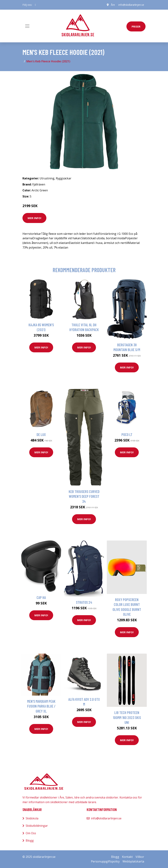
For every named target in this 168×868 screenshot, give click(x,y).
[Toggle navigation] (27, 26)
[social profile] (35, 5)
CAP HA (41, 597)
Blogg (30, 840)
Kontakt (127, 857)
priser (136, 26)
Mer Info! (34, 218)
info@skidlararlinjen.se (131, 5)
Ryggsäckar (64, 178)
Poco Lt (127, 434)
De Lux (41, 434)
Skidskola (32, 818)
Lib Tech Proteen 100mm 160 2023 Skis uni (127, 717)
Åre (113, 5)
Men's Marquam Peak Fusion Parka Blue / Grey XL (41, 706)
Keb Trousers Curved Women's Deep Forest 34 (84, 496)
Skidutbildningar (37, 826)
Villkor (140, 857)
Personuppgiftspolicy (105, 861)
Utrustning (47, 178)
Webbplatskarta (133, 861)
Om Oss (31, 833)
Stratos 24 (84, 602)
